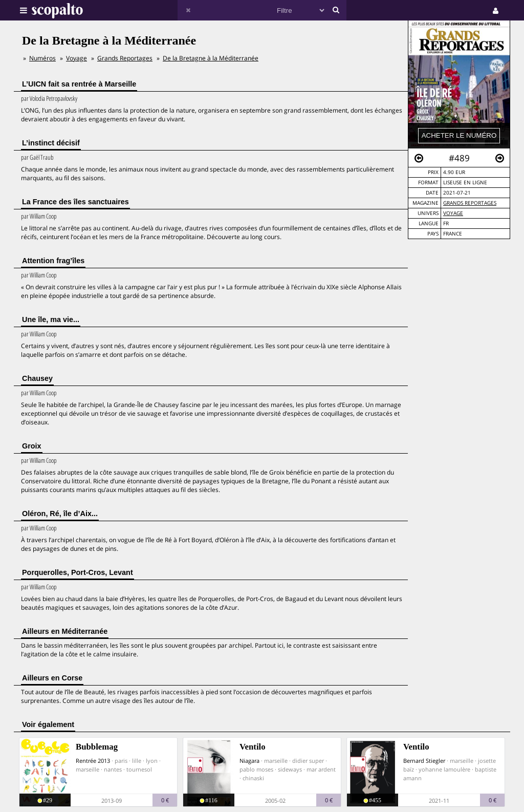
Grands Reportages (470, 203)
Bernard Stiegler (424, 761)
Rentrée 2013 (93, 761)
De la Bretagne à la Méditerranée (211, 58)
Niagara (249, 761)
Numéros (42, 58)
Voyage (453, 213)
